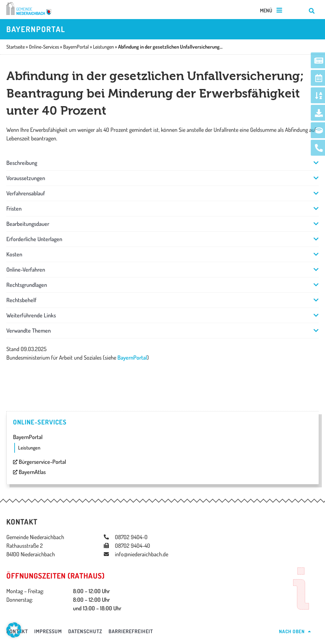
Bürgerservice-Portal (40, 462)
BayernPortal (132, 357)
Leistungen (29, 448)
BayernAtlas (29, 472)
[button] (272, 11)
